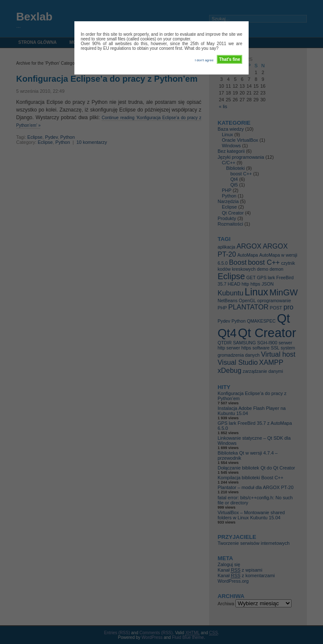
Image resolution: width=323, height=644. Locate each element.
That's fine (229, 59)
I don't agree (204, 60)
